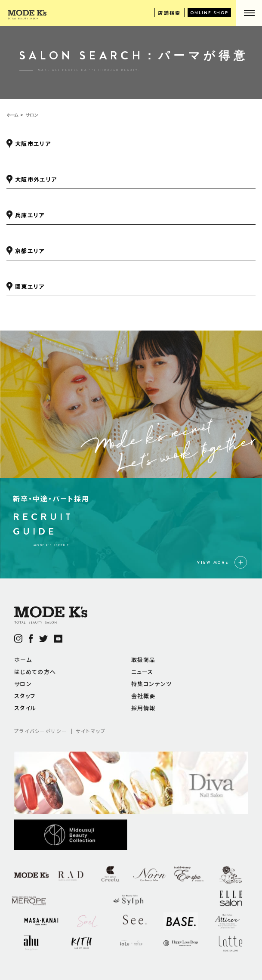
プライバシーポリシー (41, 731)
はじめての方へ (35, 672)
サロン (23, 684)
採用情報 (143, 708)
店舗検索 (170, 12)
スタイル (25, 708)
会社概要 (143, 696)
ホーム (23, 660)
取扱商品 (143, 660)
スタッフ (25, 696)
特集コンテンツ (152, 684)
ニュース (142, 672)
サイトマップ (91, 731)
